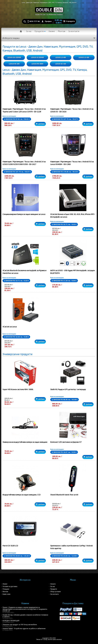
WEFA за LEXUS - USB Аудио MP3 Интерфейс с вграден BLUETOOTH (73, 272)
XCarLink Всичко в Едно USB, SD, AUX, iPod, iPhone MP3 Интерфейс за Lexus (72, 216)
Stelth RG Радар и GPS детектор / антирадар (68, 389)
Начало (53, 584)
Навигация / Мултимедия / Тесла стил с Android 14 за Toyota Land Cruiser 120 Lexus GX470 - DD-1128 (24, 110)
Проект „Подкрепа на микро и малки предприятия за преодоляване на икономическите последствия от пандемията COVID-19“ (26, 610)
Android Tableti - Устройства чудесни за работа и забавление (26, 629)
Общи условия (55, 592)
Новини (25, 603)
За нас (29, 31)
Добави (40, 124)
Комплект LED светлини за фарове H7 (66, 442)
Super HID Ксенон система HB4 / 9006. (18, 389)
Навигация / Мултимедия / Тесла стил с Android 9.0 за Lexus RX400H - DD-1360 (72, 163)
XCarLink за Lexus (10, 327)
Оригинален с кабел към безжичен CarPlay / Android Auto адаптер (71, 547)
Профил (48, 21)
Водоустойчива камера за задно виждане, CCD (22, 495)
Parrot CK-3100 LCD (10, 546)
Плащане (6, 589)
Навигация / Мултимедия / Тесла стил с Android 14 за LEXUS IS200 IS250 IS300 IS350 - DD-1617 (24, 163)
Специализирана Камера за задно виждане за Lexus (24, 214)
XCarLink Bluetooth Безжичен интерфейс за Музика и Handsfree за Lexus (24, 272)
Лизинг (52, 31)
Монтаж (62, 31)
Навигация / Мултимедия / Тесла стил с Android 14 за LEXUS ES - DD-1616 (72, 110)
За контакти (74, 31)
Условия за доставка (10, 587)
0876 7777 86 (35, 21)
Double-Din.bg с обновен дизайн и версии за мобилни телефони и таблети (26, 617)
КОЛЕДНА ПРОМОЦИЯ (26, 621)
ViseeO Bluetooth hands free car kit (64, 495)
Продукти (40, 31)
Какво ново (6, 594)
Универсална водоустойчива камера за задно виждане (25, 442)
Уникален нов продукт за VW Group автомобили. (26, 625)
